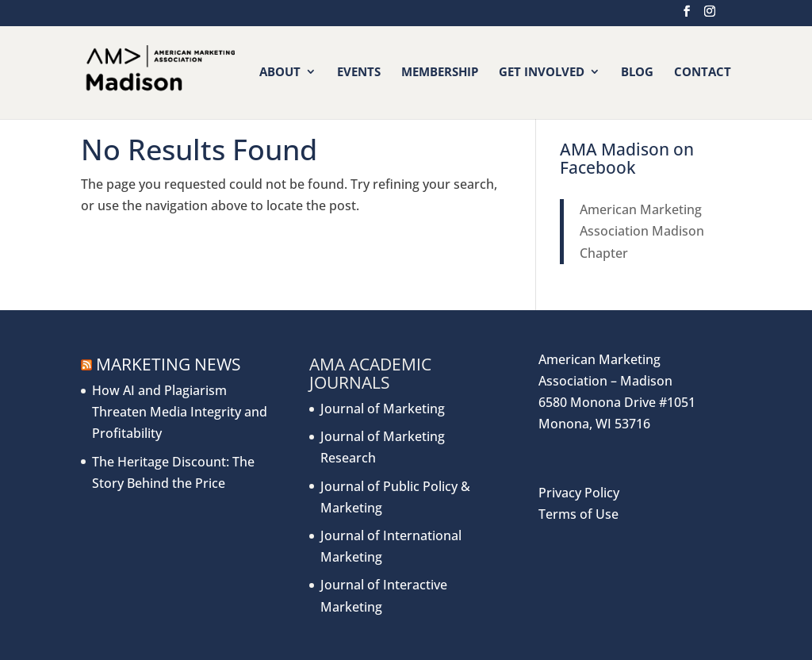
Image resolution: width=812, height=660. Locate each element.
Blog (637, 73)
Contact (703, 73)
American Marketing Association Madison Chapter (642, 231)
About (280, 73)
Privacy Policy (579, 493)
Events (359, 73)
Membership (440, 73)
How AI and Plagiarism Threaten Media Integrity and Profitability (180, 412)
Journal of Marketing (383, 409)
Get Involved (542, 73)
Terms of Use (578, 514)
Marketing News (169, 364)
